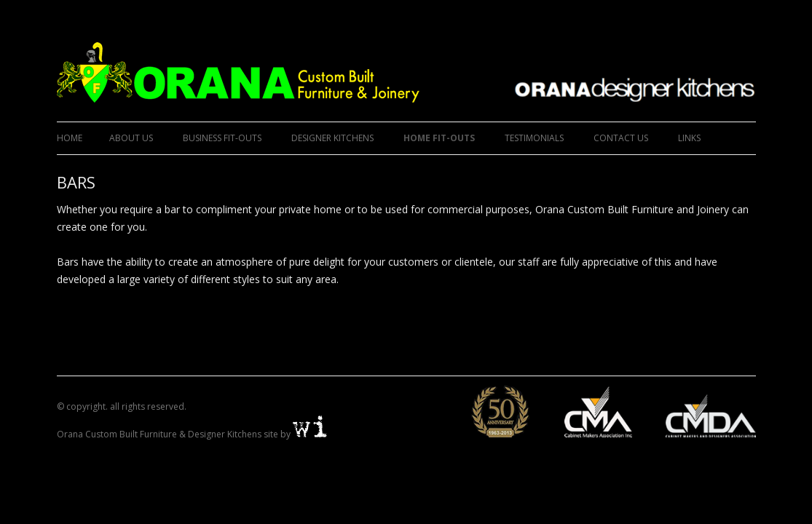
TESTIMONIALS (534, 138)
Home (70, 138)
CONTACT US (621, 138)
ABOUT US (131, 138)
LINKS (689, 138)
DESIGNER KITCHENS (332, 138)
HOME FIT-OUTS (439, 138)
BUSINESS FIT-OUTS (222, 138)
